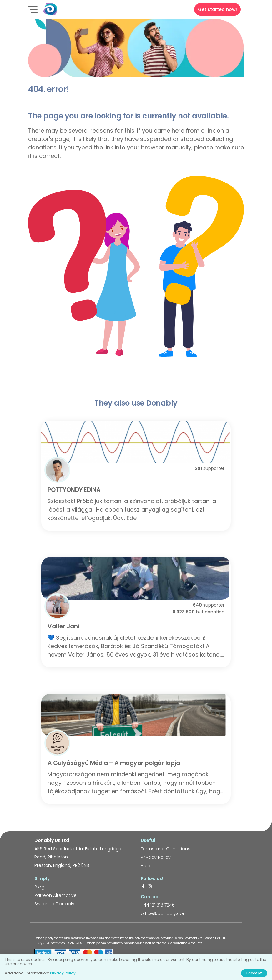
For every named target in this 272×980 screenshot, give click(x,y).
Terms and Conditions (166, 849)
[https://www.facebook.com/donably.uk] (143, 887)
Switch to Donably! (55, 904)
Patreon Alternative (55, 895)
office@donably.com (164, 913)
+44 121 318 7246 (158, 905)
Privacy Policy (156, 857)
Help (146, 866)
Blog (39, 887)
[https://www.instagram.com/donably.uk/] (150, 887)
